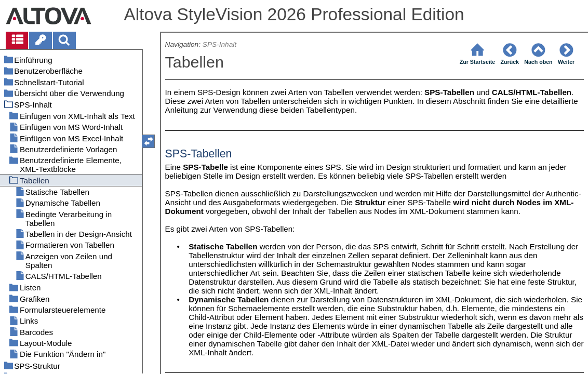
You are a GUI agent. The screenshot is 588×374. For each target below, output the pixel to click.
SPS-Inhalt (219, 44)
